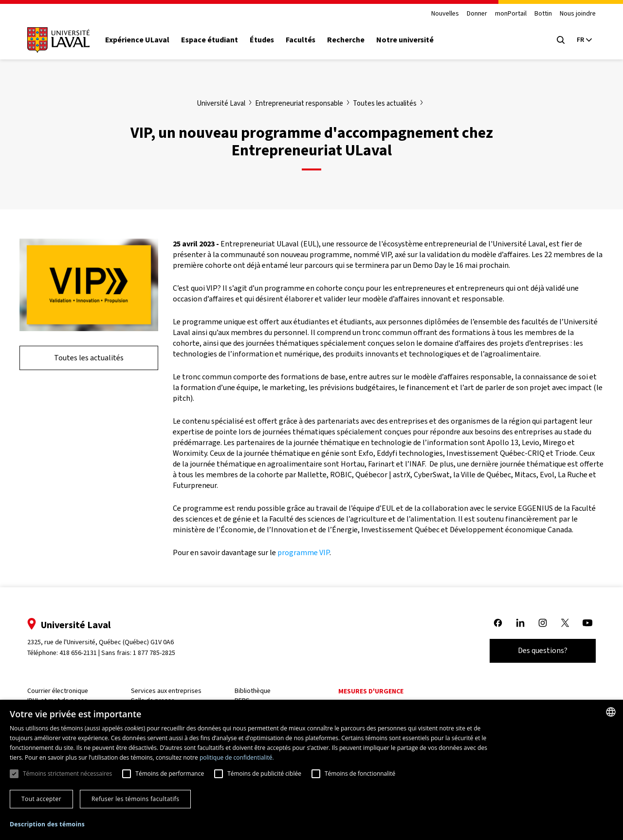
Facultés (301, 40)
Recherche (346, 40)
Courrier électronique (58, 691)
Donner (477, 14)
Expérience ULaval (137, 40)
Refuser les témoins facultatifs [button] (135, 799)
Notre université (405, 40)
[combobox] (611, 712)
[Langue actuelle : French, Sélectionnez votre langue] (584, 40)
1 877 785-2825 (155, 653)
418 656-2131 (78, 653)
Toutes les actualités (89, 358)
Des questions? (543, 650)
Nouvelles (445, 14)
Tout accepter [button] (41, 799)
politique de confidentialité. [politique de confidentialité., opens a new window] (237, 757)
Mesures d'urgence (371, 691)
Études (262, 40)
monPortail (511, 14)
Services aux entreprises (166, 691)
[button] (47, 825)
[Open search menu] (561, 40)
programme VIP (303, 552)
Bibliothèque (253, 691)
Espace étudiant (210, 40)
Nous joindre (578, 14)
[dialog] (311, 770)
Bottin (543, 14)
